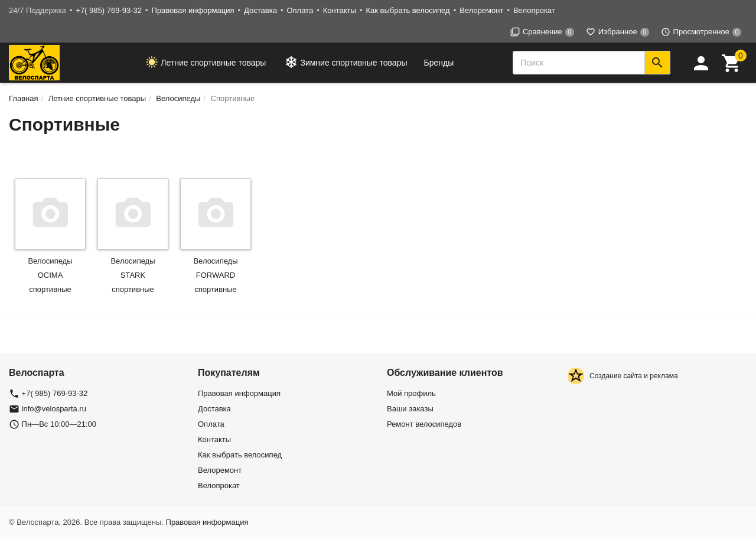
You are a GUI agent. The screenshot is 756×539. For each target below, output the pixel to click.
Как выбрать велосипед (408, 10)
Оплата (300, 10)
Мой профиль (411, 393)
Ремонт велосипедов (424, 424)
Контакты (340, 10)
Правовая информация (193, 10)
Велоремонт (481, 10)
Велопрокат (534, 10)
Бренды (439, 63)
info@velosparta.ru (54, 409)
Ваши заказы (410, 409)
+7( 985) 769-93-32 (109, 10)
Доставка (260, 10)
